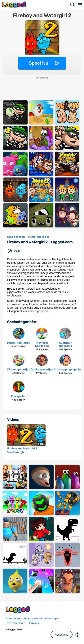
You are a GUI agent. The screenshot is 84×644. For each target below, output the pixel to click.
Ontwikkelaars (16, 623)
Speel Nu (39, 63)
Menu (80, 5)
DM (77, 634)
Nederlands (62, 635)
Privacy (34, 623)
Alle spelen (13, 619)
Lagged (14, 5)
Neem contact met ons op (40, 619)
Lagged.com (18, 610)
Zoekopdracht (73, 5)
